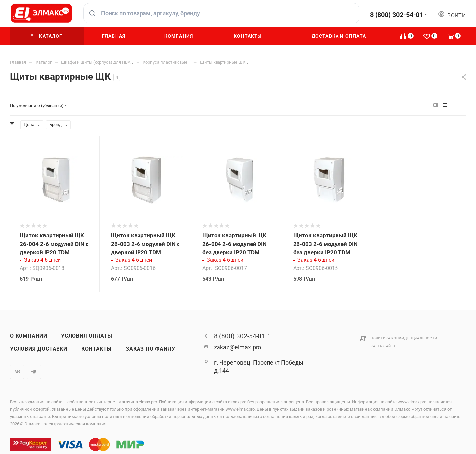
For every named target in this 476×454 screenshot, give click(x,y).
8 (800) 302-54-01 (397, 15)
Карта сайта (383, 346)
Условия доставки (39, 349)
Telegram (34, 372)
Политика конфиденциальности (404, 338)
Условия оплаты (87, 336)
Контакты (97, 349)
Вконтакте (17, 372)
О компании (29, 336)
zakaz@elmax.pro (238, 347)
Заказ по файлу (150, 349)
